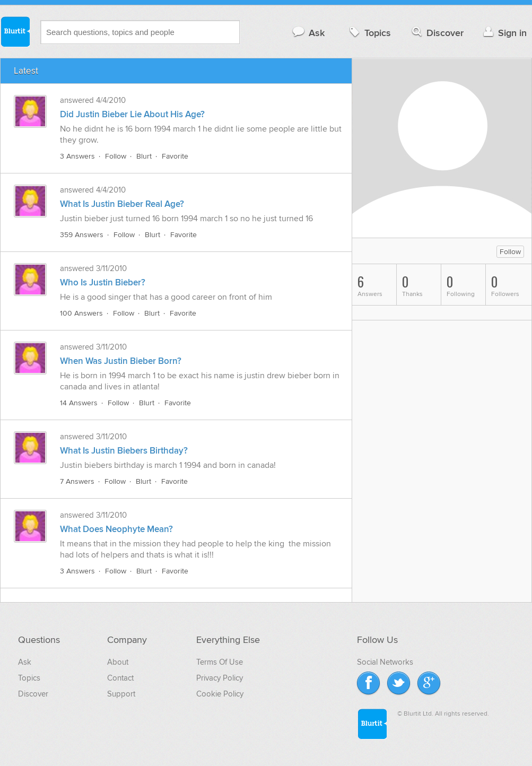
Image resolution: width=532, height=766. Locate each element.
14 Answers (79, 403)
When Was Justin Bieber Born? (121, 361)
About (118, 662)
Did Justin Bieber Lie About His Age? (132, 115)
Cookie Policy (220, 694)
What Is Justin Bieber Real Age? (122, 204)
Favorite (175, 156)
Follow (116, 156)
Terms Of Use (220, 662)
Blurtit (15, 31)
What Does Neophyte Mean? (116, 529)
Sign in (504, 33)
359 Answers (82, 235)
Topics (369, 33)
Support (121, 694)
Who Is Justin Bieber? (103, 283)
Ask (308, 33)
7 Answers (77, 481)
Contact (120, 678)
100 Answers (81, 313)
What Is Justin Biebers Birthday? (124, 451)
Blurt (144, 156)
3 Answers (77, 156)
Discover (437, 33)
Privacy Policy (220, 678)
